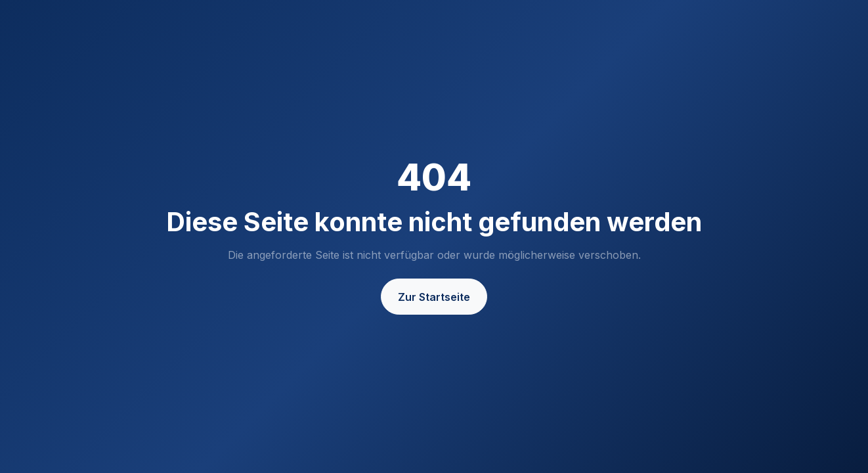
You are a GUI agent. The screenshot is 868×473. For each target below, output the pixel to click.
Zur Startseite (434, 297)
